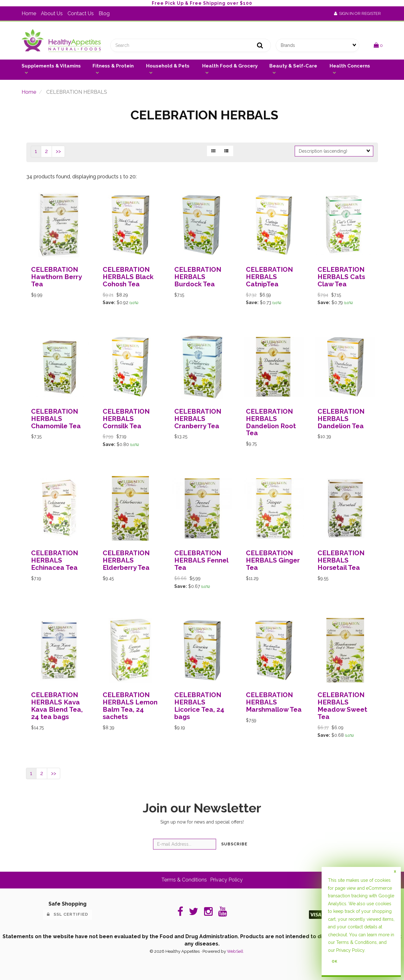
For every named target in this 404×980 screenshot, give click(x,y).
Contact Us (81, 13)
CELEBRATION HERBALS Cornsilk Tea (126, 419)
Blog (104, 13)
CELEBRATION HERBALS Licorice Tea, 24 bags (199, 706)
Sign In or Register (357, 13)
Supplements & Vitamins (51, 66)
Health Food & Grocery (230, 66)
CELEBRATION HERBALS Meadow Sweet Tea (342, 706)
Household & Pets (168, 66)
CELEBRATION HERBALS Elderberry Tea (126, 560)
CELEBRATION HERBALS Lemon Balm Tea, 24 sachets (130, 706)
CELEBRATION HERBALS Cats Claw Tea (341, 277)
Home (29, 13)
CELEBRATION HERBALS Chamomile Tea (56, 419)
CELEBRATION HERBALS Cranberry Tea (198, 419)
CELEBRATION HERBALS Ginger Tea (273, 560)
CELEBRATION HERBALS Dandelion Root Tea (271, 422)
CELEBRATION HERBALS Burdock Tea (198, 277)
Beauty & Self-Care (293, 66)
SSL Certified (67, 914)
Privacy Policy (226, 880)
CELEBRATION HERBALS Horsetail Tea (341, 560)
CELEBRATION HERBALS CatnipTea (269, 277)
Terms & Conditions (184, 880)
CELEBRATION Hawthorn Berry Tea (56, 277)
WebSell (235, 951)
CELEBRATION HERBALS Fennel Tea (201, 560)
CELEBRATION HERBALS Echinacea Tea (55, 560)
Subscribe (234, 844)
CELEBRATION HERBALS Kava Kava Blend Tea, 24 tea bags (57, 706)
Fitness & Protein (113, 66)
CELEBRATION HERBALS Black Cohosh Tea (128, 277)
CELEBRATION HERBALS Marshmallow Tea (274, 702)
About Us (52, 13)
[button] (378, 45)
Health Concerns (350, 66)
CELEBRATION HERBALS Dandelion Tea (341, 419)
